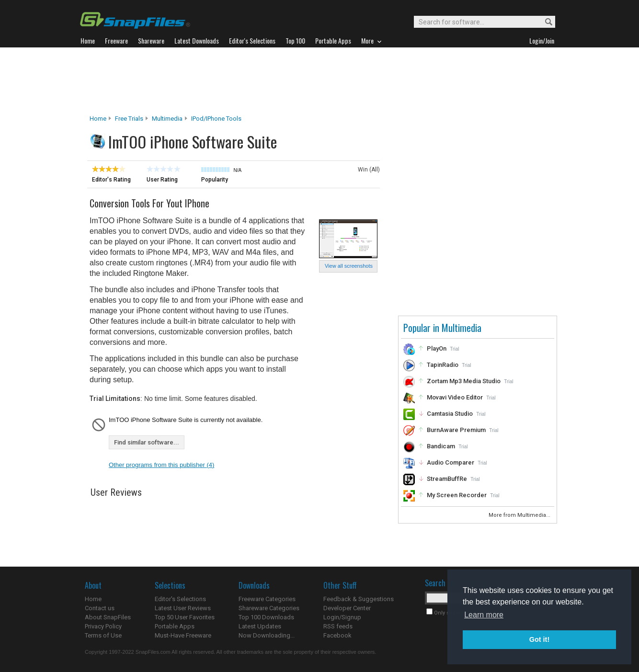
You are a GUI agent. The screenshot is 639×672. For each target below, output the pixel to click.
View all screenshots (349, 266)
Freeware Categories (267, 599)
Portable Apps (175, 626)
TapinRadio (443, 365)
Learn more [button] (484, 615)
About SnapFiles (108, 617)
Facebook (337, 635)
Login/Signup (342, 617)
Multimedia (167, 119)
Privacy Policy (103, 626)
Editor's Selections (180, 599)
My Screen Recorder (457, 495)
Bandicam (441, 446)
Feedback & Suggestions (359, 599)
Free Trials (129, 119)
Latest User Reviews (183, 608)
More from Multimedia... (520, 515)
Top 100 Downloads (266, 617)
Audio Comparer (451, 462)
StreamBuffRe (447, 479)
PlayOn (437, 348)
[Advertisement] (319, 81)
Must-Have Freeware (183, 635)
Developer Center (347, 608)
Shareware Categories (269, 608)
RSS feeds (338, 626)
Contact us (100, 608)
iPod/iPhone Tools (216, 119)
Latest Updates (260, 626)
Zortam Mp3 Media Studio (464, 381)
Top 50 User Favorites (185, 617)
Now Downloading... (267, 635)
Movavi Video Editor (455, 397)
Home (98, 119)
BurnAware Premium (456, 430)
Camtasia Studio (450, 414)
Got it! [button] (539, 639)
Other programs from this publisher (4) (161, 465)
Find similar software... (147, 442)
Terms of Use (103, 635)
